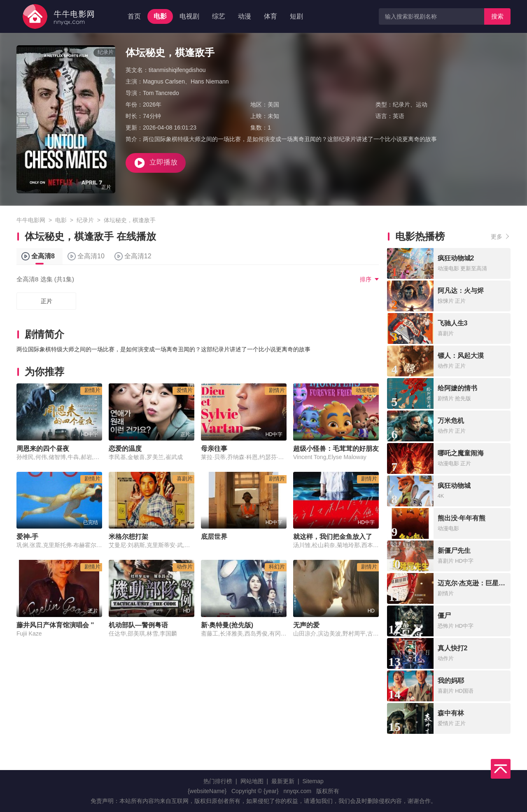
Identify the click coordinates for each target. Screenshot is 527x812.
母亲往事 (214, 449)
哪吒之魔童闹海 (461, 453)
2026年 (152, 104)
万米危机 (451, 421)
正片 (47, 301)
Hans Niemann (210, 81)
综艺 (219, 16)
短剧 (296, 16)
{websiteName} (207, 791)
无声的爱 (306, 625)
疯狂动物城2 (456, 258)
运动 (422, 104)
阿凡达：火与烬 (461, 291)
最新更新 (283, 781)
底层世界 (214, 537)
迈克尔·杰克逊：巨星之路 (475, 583)
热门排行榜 (218, 781)
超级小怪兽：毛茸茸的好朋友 (336, 449)
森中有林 (451, 713)
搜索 (497, 16)
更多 (497, 237)
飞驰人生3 (453, 323)
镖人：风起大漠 (461, 356)
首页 (134, 16)
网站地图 (252, 781)
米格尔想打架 (128, 537)
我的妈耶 (451, 681)
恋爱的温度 (125, 449)
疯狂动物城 (454, 486)
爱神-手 (27, 537)
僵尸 (444, 616)
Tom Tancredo (161, 93)
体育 (270, 16)
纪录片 (401, 104)
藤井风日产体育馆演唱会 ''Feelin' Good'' (77, 625)
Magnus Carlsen (164, 81)
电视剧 (189, 16)
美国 (273, 104)
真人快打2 (453, 648)
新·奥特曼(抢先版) (227, 625)
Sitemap (313, 781)
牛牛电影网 (31, 220)
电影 (160, 16)
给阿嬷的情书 (457, 388)
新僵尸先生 (454, 551)
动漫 (245, 16)
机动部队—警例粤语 (138, 625)
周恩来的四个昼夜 (43, 449)
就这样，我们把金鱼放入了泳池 (339, 537)
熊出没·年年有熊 (462, 518)
